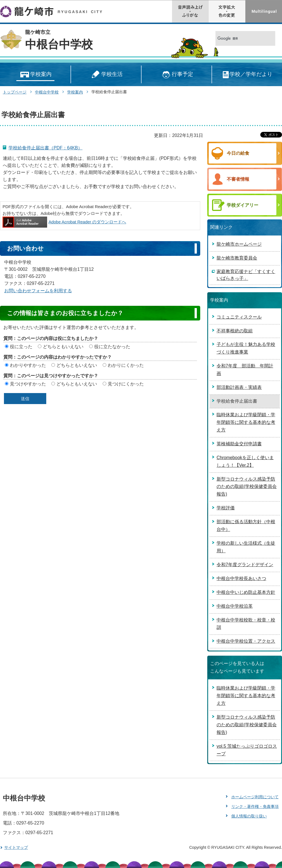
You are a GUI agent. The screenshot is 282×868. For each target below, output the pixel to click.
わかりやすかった (28, 365)
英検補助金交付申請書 (239, 444)
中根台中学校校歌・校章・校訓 (246, 624)
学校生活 (106, 75)
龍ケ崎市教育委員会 (237, 258)
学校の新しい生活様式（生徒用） (246, 547)
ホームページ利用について (255, 797)
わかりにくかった (126, 365)
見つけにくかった (126, 384)
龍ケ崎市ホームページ (239, 244)
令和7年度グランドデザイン (245, 565)
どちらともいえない (63, 347)
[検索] (239, 39)
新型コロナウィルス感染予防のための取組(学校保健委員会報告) (247, 487)
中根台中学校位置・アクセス (246, 641)
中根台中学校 (59, 44)
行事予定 (177, 75)
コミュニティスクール (239, 317)
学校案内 (35, 75)
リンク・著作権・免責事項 (255, 806)
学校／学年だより (247, 75)
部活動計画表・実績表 (239, 387)
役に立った (21, 347)
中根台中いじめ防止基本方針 (246, 592)
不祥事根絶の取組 (235, 331)
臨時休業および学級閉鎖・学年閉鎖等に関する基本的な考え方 (246, 422)
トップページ (15, 92)
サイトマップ (16, 847)
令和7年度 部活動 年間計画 (245, 370)
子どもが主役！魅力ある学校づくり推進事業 (246, 348)
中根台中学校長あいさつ (241, 578)
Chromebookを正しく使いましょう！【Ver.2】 (245, 461)
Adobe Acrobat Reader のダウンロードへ (64, 222)
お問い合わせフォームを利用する (38, 291)
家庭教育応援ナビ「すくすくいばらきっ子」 (246, 275)
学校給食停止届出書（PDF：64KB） (45, 148)
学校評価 (226, 508)
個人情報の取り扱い (249, 816)
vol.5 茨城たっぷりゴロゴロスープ (247, 750)
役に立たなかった (112, 347)
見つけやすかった (28, 384)
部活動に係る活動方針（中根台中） (246, 525)
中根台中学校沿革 (235, 606)
